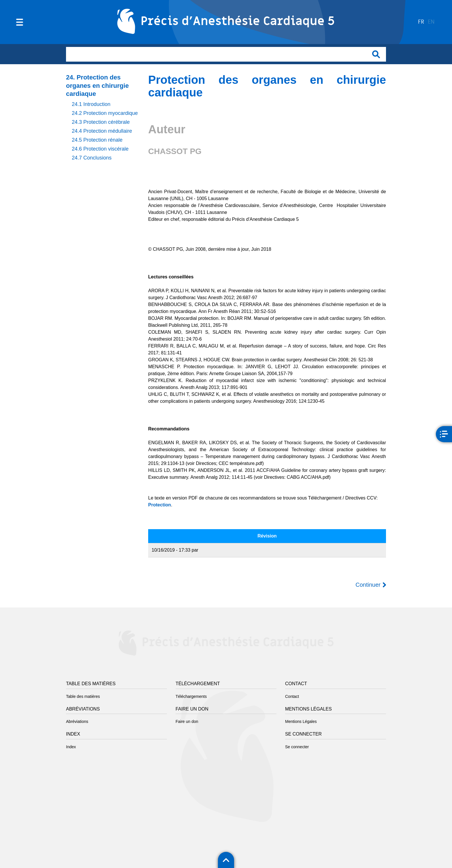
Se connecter (297, 747)
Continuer (368, 585)
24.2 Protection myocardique (105, 113)
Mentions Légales (301, 721)
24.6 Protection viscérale (100, 149)
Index (71, 747)
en (431, 22)
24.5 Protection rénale (97, 140)
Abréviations (77, 721)
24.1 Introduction (91, 104)
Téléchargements (191, 696)
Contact (292, 696)
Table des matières (83, 696)
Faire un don (187, 721)
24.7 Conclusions (92, 158)
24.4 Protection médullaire (102, 131)
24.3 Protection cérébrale (101, 122)
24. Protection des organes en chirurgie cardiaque (97, 86)
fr (421, 22)
